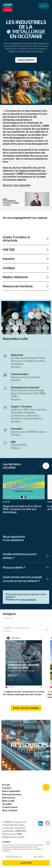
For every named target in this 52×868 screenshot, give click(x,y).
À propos (7, 788)
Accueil (6, 785)
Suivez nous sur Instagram (26, 708)
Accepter (26, 863)
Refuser (38, 857)
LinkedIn (8, 618)
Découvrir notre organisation (17, 185)
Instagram (9, 614)
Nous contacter (10, 810)
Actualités (7, 804)
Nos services (9, 798)
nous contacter (28, 600)
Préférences (14, 857)
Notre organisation (11, 791)
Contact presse (10, 807)
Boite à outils (8, 801)
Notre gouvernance (12, 794)
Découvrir (16, 367)
